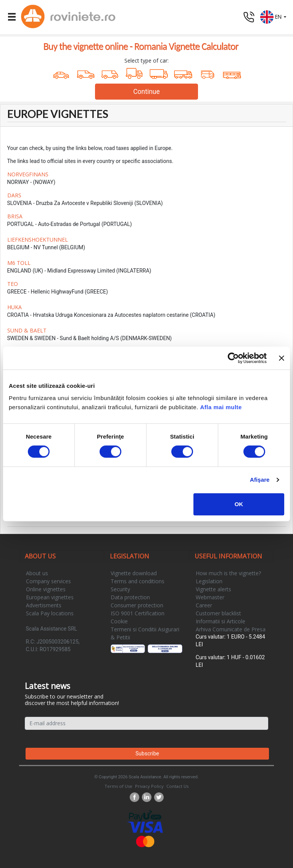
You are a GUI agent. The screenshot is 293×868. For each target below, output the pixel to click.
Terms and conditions (138, 581)
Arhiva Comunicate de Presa (231, 629)
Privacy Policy (149, 786)
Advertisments (44, 605)
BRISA (15, 216)
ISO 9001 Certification (138, 613)
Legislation (209, 581)
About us (37, 573)
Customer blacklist (218, 613)
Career (204, 605)
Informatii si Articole (221, 621)
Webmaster (210, 597)
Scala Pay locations (50, 613)
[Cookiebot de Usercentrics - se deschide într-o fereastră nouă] (233, 358)
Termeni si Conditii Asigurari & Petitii (145, 633)
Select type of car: (146, 61)
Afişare (260, 480)
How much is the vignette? (228, 573)
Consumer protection (137, 605)
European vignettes (50, 597)
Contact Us (177, 786)
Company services (48, 581)
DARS (14, 195)
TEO (13, 284)
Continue (146, 92)
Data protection (130, 597)
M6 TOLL (19, 263)
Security (120, 589)
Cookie (119, 621)
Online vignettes (46, 589)
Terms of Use (118, 786)
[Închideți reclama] (282, 358)
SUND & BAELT (27, 330)
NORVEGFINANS (28, 174)
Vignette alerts (213, 589)
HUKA (14, 307)
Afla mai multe (221, 407)
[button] (274, 16)
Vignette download (134, 573)
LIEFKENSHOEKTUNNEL (38, 240)
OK (239, 504)
